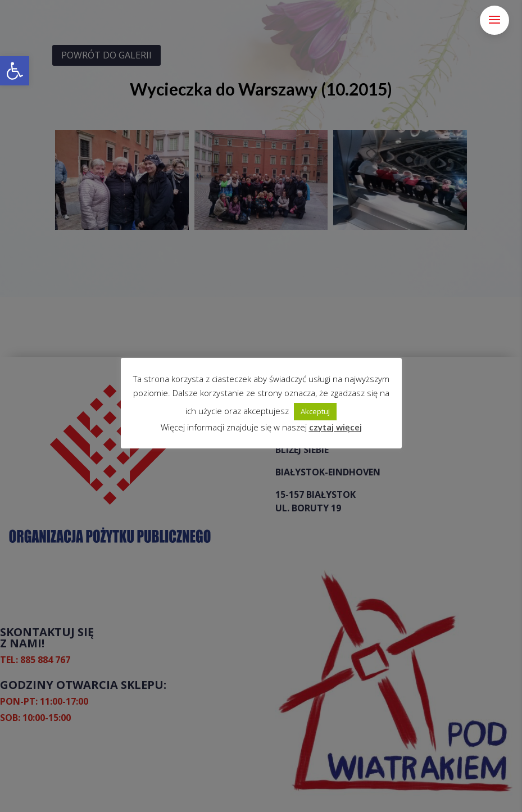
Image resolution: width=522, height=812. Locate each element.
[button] (15, 71)
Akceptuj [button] (315, 411)
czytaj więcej (335, 427)
